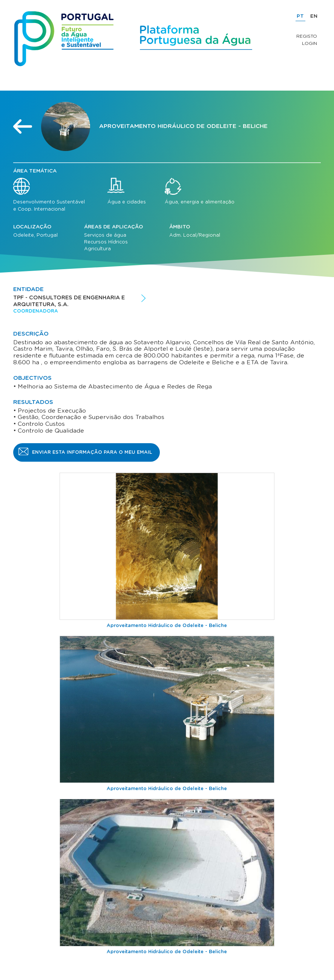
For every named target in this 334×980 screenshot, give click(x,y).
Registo (307, 36)
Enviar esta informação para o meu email (92, 452)
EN (314, 16)
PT (300, 16)
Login (309, 43)
